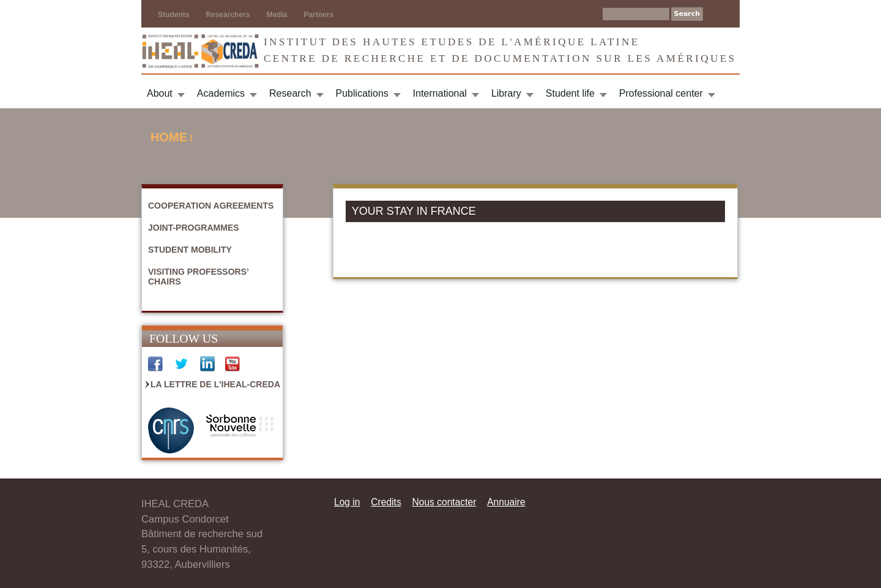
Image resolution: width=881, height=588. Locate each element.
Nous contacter (444, 502)
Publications (362, 93)
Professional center (661, 93)
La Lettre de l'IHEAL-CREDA (215, 384)
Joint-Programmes (194, 228)
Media (277, 15)
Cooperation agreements (211, 206)
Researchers (228, 15)
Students (173, 15)
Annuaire (506, 502)
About (160, 93)
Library (506, 93)
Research (290, 93)
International (440, 93)
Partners (318, 15)
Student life (570, 93)
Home (169, 137)
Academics (221, 93)
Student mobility (190, 250)
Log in (347, 502)
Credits (386, 502)
